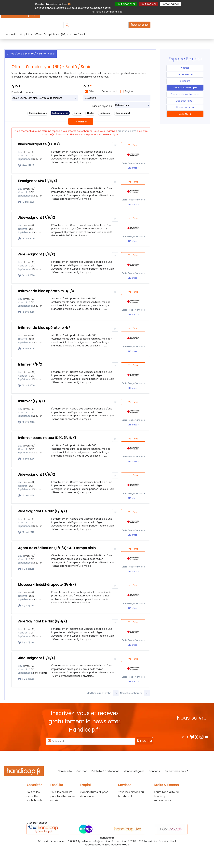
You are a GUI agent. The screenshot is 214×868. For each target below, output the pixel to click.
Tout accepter (126, 4)
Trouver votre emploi (185, 88)
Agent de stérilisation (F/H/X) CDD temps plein (57, 548)
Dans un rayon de (102, 106)
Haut (173, 841)
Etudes (91, 113)
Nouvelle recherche (135, 693)
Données (154, 771)
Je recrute (185, 114)
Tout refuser (148, 4)
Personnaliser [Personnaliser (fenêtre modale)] (170, 4)
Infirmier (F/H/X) (32, 401)
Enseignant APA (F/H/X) (38, 181)
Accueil (185, 68)
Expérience (105, 113)
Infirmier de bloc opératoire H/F (44, 328)
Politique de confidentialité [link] (107, 12)
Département (109, 91)
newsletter (106, 721)
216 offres (133, 168)
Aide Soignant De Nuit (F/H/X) (43, 511)
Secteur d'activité (38, 113)
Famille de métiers (22, 92)
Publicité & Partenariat (105, 771)
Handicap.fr (123, 841)
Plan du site (65, 771)
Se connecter (185, 74)
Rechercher (140, 25)
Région (129, 91)
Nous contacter (185, 107)
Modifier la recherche (103, 693)
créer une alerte (127, 131)
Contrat (78, 113)
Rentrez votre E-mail (32, 741)
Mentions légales (134, 771)
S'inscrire (185, 81)
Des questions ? (185, 101)
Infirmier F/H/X (30, 364)
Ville (92, 91)
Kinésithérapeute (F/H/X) (39, 144)
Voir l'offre (133, 145)
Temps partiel (123, 113)
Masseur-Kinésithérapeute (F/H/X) (47, 585)
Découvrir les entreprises (185, 94)
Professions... (59, 113)
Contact (82, 771)
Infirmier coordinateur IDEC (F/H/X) (47, 438)
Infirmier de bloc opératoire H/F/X (46, 291)
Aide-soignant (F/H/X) (37, 218)
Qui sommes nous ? (176, 771)
